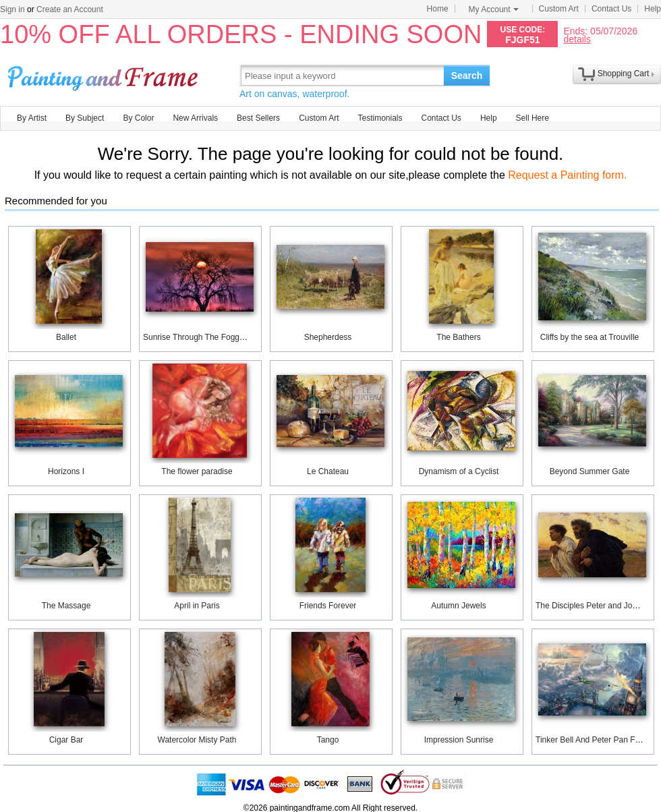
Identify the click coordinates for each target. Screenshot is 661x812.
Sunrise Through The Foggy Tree (202, 337)
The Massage (66, 606)
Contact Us (611, 9)
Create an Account (70, 9)
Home (438, 9)
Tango (328, 740)
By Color (138, 118)
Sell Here (533, 118)
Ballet (66, 337)
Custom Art (559, 9)
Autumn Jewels (458, 606)
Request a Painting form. (567, 175)
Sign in (12, 9)
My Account (494, 9)
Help (653, 9)
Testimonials (380, 118)
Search (467, 76)
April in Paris (197, 606)
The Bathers (458, 337)
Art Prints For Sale (105, 75)
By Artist (32, 118)
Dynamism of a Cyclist (459, 471)
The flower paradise (197, 471)
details (577, 39)
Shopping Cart (624, 74)
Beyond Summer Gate (590, 471)
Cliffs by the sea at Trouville (590, 337)
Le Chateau (328, 471)
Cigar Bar (66, 740)
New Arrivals (195, 118)
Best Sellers (258, 118)
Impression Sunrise (459, 740)
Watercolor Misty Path (197, 740)
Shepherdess (328, 337)
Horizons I (66, 471)
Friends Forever (328, 606)
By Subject (85, 118)
